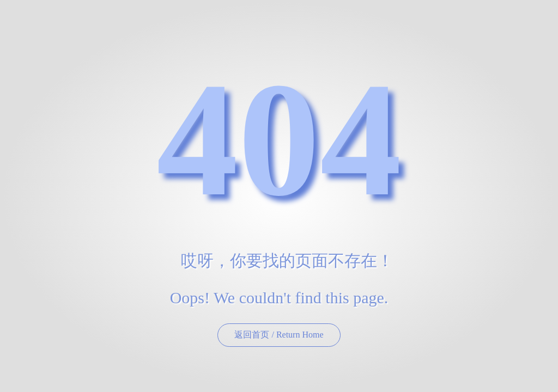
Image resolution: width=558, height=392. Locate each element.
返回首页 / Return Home (279, 335)
